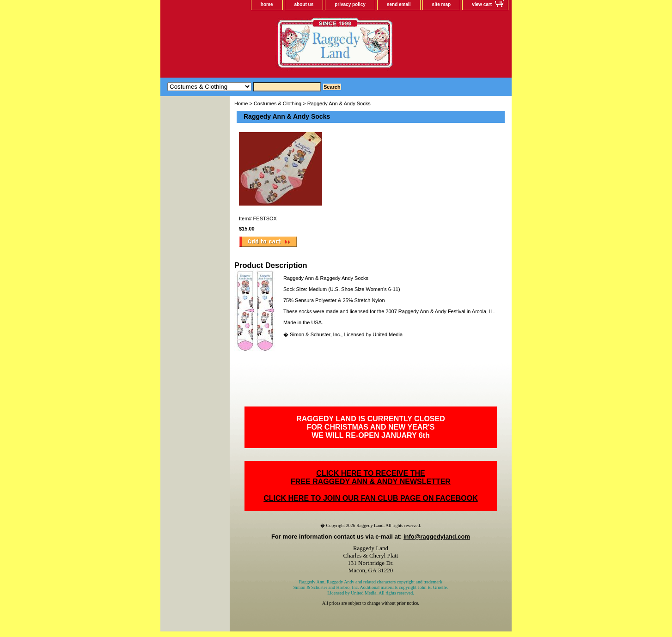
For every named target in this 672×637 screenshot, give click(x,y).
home (267, 4)
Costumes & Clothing (278, 103)
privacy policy (350, 4)
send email (399, 4)
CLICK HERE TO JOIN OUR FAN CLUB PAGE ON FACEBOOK (370, 498)
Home (241, 103)
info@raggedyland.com (437, 537)
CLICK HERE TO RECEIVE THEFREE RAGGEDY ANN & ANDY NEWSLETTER (371, 477)
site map (442, 4)
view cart (482, 4)
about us (304, 4)
